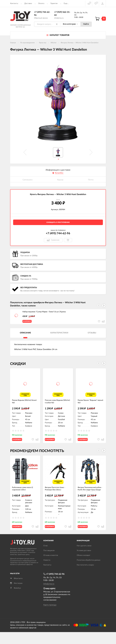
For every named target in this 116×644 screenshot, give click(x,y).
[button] (104, 306)
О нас (46, 558)
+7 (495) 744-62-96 (58, 233)
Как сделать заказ (84, 558)
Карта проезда (50, 617)
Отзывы (92, 335)
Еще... (66, 3)
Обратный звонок (41, 18)
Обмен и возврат (84, 567)
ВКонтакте (16, 591)
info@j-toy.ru (59, 18)
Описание (25, 335)
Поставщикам (49, 562)
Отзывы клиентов (51, 567)
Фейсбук (16, 600)
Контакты (14, 3)
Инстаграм (16, 595)
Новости (47, 572)
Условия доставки (84, 562)
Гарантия (54, 3)
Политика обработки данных (89, 572)
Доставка (28, 3)
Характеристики (59, 335)
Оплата (41, 3)
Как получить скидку (85, 577)
